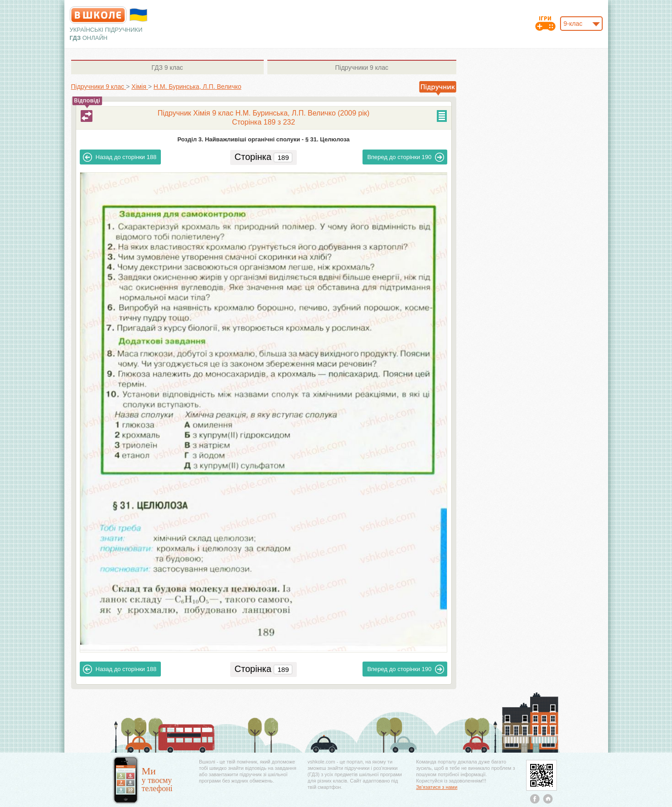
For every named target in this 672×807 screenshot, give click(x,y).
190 (406, 157)
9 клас (167, 68)
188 (120, 157)
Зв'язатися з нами (437, 787)
